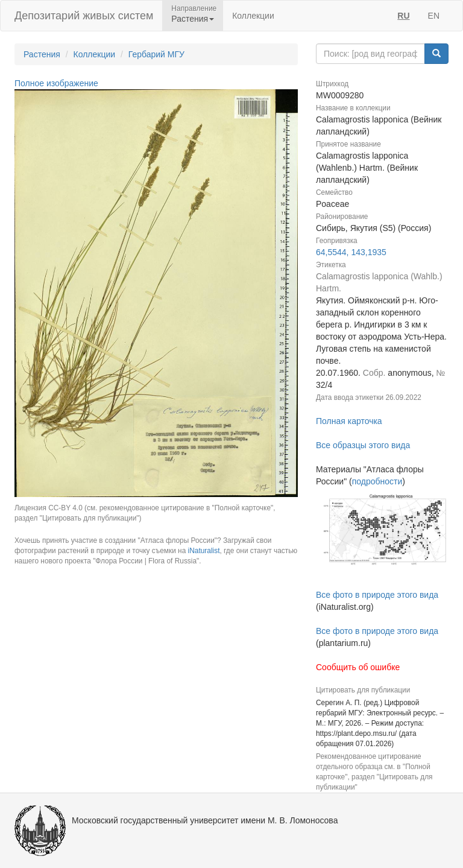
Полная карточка (349, 421)
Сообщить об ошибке (358, 667)
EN (434, 16)
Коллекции (253, 16)
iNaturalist (204, 551)
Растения (42, 54)
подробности (377, 481)
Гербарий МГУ (156, 54)
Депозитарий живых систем (84, 16)
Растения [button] (193, 19)
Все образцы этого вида (363, 445)
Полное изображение (56, 83)
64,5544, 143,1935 (351, 252)
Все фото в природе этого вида (377, 595)
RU (403, 16)
